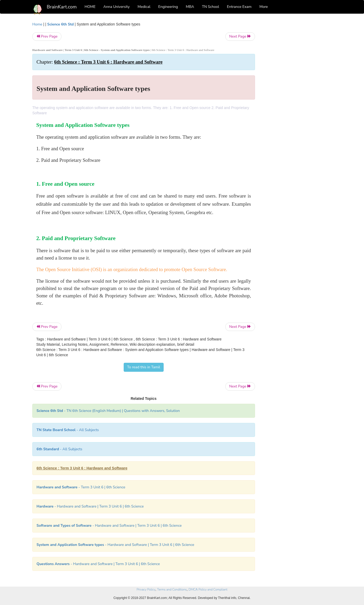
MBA (190, 7)
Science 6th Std (61, 24)
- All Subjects (68, 430)
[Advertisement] (297, 100)
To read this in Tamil (144, 367)
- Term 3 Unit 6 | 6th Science (81, 487)
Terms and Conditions (172, 590)
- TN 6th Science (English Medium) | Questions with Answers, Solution (108, 411)
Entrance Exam (239, 7)
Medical (144, 7)
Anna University (117, 7)
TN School (210, 7)
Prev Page (47, 36)
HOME (90, 7)
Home (37, 24)
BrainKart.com (62, 7)
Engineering (168, 7)
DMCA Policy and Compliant (208, 590)
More (264, 7)
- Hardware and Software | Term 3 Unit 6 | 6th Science (90, 506)
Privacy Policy (146, 590)
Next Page (240, 36)
